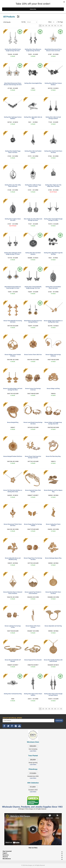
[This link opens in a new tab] (33, 797)
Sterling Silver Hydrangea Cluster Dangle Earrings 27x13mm (13, 254)
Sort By (23, 22)
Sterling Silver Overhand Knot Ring (13, 694)
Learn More (33, 751)
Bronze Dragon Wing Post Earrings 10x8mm (33, 525)
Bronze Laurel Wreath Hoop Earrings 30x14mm (33, 423)
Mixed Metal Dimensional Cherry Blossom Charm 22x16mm (53, 50)
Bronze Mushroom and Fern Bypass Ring (53, 491)
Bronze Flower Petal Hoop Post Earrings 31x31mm (33, 457)
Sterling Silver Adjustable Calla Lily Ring (33, 118)
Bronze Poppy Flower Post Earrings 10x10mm (33, 559)
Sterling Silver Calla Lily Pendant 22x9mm (33, 152)
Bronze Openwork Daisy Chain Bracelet (33, 491)
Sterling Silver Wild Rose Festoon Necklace (53, 84)
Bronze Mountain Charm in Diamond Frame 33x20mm (13, 593)
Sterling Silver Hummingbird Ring (33, 83)
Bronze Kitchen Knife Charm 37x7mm (33, 627)
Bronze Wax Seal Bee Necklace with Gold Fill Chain (53, 661)
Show (50, 22)
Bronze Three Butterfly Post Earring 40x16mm (13, 321)
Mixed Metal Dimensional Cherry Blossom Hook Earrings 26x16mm (13, 84)
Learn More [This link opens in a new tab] (33, 765)
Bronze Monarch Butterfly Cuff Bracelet (13, 661)
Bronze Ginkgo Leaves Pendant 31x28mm (13, 355)
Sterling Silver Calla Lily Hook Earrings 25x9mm (53, 118)
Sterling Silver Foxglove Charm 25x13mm (13, 220)
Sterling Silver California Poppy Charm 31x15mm (33, 186)
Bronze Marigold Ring (13, 422)
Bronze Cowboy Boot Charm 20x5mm (53, 525)
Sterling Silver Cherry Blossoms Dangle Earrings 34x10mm (33, 50)
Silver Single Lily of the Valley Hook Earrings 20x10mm (33, 220)
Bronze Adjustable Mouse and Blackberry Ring (13, 559)
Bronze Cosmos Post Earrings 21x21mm (33, 389)
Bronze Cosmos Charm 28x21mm (33, 355)
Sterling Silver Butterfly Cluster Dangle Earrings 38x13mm (13, 50)
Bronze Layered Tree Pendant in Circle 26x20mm (33, 593)
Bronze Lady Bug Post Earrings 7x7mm (13, 627)
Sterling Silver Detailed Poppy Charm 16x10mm (13, 152)
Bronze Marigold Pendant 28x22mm (13, 456)
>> (61, 26)
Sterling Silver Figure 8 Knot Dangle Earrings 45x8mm (53, 694)
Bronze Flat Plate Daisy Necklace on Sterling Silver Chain (13, 491)
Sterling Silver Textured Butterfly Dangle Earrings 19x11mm (33, 287)
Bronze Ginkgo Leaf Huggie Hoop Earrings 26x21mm (53, 423)
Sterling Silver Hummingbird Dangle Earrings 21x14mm (53, 220)
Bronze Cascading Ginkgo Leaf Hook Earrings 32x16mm (13, 389)
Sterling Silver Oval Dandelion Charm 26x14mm (53, 287)
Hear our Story (33, 848)
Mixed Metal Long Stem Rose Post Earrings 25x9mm (33, 321)
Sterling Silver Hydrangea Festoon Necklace (13, 118)
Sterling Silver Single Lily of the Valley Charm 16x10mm (53, 186)
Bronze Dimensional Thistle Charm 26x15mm (13, 525)
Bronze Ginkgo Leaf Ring (53, 389)
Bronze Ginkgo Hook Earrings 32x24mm (53, 355)
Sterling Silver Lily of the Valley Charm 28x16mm (13, 186)
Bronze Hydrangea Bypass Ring (53, 558)
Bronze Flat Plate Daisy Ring (53, 456)
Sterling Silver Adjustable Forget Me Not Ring (53, 254)
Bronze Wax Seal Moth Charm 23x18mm (53, 593)
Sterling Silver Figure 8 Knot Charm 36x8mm (33, 694)
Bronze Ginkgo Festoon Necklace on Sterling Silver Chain (53, 321)
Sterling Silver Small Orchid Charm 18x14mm (53, 152)
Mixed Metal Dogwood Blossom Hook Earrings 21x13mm (13, 287)
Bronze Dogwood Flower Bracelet (33, 660)
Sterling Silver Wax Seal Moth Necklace (33, 254)
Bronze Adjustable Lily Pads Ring (53, 626)
